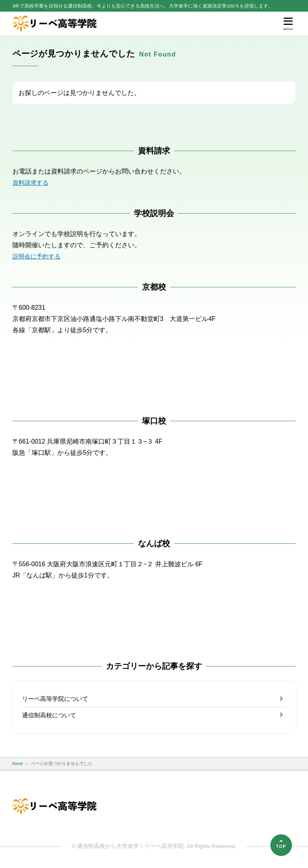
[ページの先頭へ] (281, 845)
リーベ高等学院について (57, 699)
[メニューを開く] (288, 23)
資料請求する (32, 183)
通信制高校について (51, 716)
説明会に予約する (38, 256)
